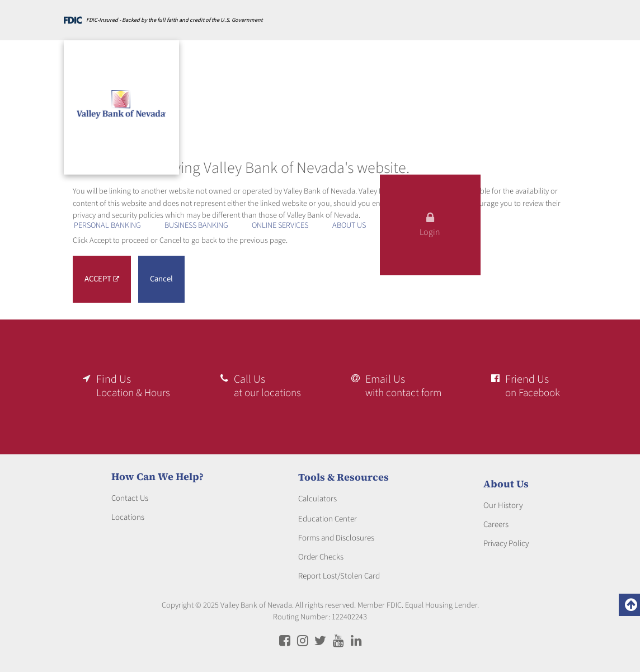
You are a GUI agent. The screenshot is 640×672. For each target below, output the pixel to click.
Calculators (317, 495)
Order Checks (321, 554)
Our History (503, 502)
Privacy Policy (506, 540)
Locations (128, 514)
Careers (496, 521)
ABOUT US (349, 225)
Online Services (280, 225)
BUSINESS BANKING (196, 225)
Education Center (328, 516)
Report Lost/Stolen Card (339, 573)
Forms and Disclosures (336, 535)
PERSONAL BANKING (107, 225)
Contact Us (130, 495)
